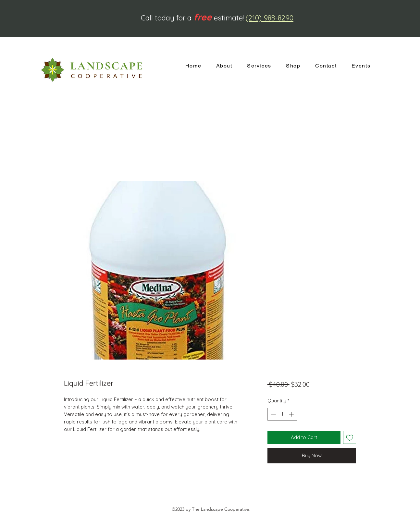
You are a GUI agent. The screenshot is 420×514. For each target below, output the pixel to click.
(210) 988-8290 (270, 18)
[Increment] (292, 414)
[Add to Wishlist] (350, 438)
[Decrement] (273, 414)
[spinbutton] (282, 414)
